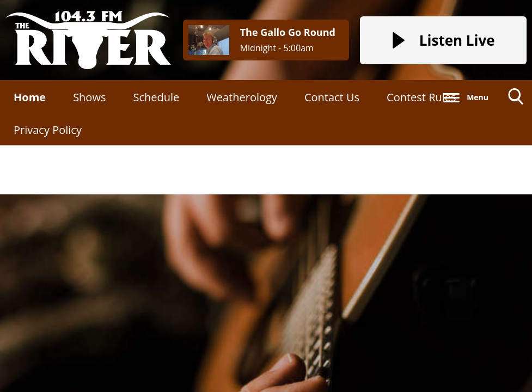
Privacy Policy (48, 130)
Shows (89, 97)
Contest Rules (421, 97)
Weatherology (242, 97)
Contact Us (332, 97)
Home (30, 97)
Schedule (156, 97)
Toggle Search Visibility (516, 100)
